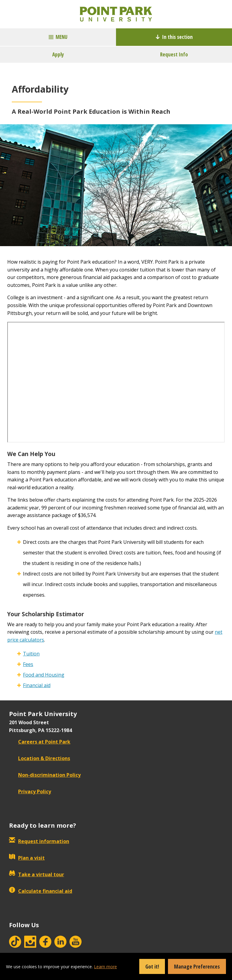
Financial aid (37, 685)
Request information (39, 841)
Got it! (152, 966)
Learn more (105, 967)
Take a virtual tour (37, 874)
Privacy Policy (30, 791)
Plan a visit (27, 858)
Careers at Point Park (40, 742)
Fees (28, 664)
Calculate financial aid (41, 891)
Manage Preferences (197, 966)
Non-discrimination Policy (45, 775)
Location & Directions (40, 758)
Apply (58, 54)
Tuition (31, 654)
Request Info (174, 54)
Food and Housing (44, 675)
